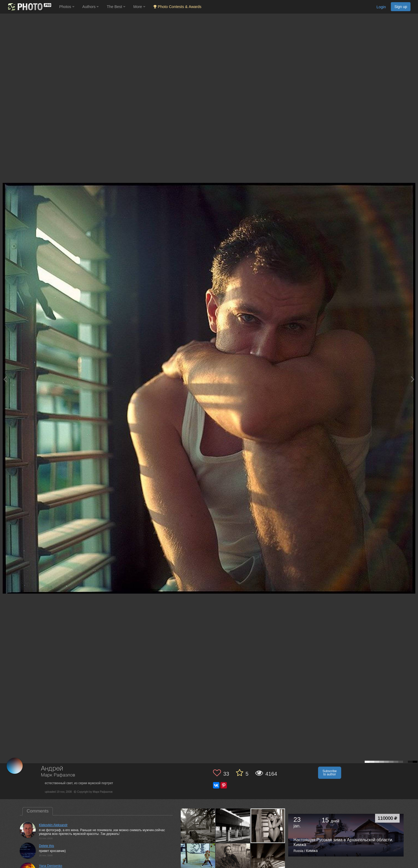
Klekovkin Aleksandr (53, 825)
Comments (38, 811)
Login (381, 7)
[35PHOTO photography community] (29, 7)
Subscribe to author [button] (330, 773)
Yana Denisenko (51, 866)
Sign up (401, 7)
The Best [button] (116, 7)
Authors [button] (91, 7)
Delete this (47, 846)
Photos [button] (67, 7)
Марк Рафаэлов (58, 775)
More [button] (139, 7)
